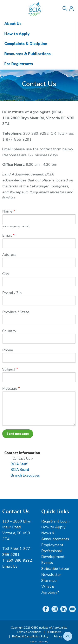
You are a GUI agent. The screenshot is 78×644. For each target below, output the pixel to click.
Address (9, 255)
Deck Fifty (43, 642)
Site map (49, 581)
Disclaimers (54, 632)
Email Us (10, 566)
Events (47, 563)
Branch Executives (25, 475)
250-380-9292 (19, 560)
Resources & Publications (27, 54)
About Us (13, 24)
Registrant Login (55, 521)
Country (9, 331)
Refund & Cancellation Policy (30, 636)
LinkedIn (64, 609)
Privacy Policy (62, 636)
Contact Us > (23, 459)
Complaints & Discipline (26, 44)
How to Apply (17, 34)
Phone (8, 350)
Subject (9, 369)
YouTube (72, 609)
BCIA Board (20, 470)
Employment (52, 545)
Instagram (55, 609)
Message (10, 388)
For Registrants (19, 64)
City (6, 274)
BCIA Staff (19, 464)
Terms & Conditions (29, 632)
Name (7, 211)
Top (68, 636)
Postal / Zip (12, 293)
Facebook (46, 609)
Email (7, 235)
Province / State (16, 312)
